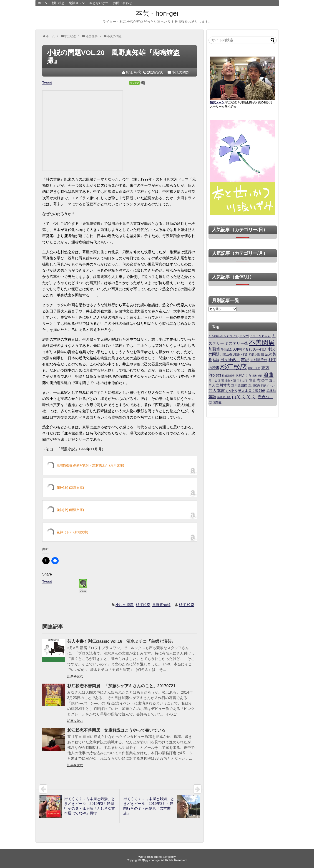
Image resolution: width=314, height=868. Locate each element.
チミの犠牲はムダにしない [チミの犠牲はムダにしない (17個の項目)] (224, 336)
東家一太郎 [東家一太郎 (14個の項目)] (254, 368)
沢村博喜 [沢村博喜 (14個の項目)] (257, 376)
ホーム (43, 3)
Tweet (47, 83)
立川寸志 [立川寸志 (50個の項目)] (223, 385)
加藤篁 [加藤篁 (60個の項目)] (214, 349)
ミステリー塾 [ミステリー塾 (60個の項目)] (236, 343)
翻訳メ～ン (77, 3)
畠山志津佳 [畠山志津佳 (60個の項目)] (259, 381)
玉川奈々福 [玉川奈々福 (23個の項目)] (229, 381)
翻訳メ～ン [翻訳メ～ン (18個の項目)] (268, 386)
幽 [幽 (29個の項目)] (262, 354)
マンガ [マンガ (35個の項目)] (244, 336)
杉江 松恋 (133, 72)
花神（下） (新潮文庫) (72, 532)
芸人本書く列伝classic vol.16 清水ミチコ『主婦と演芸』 (121, 641)
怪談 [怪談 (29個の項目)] (216, 360)
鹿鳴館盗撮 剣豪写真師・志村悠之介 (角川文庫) (90, 465)
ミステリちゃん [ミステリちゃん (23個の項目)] (260, 336)
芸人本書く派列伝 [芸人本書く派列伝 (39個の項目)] (252, 391)
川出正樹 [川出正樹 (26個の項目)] (226, 354)
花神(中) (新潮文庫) (70, 510)
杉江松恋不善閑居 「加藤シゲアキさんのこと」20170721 (121, 686)
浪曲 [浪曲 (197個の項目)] (269, 375)
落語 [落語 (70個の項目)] (212, 397)
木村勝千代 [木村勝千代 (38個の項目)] (259, 360)
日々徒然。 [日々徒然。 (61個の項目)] (230, 360)
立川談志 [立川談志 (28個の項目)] (254, 386)
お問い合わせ (123, 3)
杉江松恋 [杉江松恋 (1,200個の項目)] (234, 367)
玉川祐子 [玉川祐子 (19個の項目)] (242, 381)
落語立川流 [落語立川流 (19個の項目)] (224, 397)
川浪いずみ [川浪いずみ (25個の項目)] (240, 354)
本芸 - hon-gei (157, 13)
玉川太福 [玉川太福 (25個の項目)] (214, 381)
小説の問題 (181, 72)
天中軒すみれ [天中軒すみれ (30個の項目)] (242, 349)
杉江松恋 (58, 3)
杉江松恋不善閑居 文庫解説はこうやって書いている (116, 730)
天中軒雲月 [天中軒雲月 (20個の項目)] (260, 350)
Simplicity (169, 857)
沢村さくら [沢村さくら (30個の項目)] (244, 376)
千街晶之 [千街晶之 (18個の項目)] (226, 349)
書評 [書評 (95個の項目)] (245, 360)
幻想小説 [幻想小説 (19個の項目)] (254, 355)
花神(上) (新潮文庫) (70, 488)
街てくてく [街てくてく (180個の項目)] (244, 397)
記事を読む (75, 676)
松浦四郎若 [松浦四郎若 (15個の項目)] (228, 376)
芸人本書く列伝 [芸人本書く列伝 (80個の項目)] (223, 391)
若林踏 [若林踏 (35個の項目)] (271, 391)
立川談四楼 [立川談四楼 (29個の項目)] (239, 386)
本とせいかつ (99, 3)
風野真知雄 (161, 605)
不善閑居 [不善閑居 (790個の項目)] (262, 343)
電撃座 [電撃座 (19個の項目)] (217, 402)
